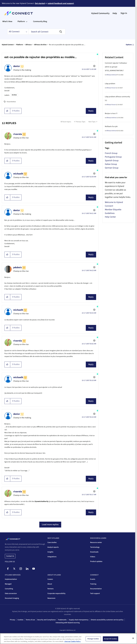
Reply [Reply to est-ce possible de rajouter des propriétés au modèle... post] (91, 111)
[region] (68, 639)
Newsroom (51, 598)
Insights (50, 552)
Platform (20, 45)
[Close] (133, 638)
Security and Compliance (46, 620)
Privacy (13, 620)
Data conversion (11, 593)
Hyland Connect (8, 45)
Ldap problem (110, 84)
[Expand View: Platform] (27, 21)
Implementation (11, 579)
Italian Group (111, 164)
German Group (112, 168)
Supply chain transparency (79, 620)
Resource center (96, 542)
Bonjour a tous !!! (111, 113)
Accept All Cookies (111, 639)
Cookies (20, 620)
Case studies (52, 542)
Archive (14, 95)
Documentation (96, 589)
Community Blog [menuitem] (40, 21)
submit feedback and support (61, 3)
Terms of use (30, 620)
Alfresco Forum (111, 88)
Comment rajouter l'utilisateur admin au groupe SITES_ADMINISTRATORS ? (116, 67)
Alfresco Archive (40, 45)
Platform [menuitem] (21, 21)
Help (115, 13)
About (50, 584)
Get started (40, 3)
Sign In (124, 13)
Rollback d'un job (111, 126)
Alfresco (29, 45)
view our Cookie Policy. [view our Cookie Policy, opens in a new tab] (73, 641)
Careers (50, 579)
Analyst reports (53, 547)
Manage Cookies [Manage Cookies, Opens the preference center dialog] (93, 639)
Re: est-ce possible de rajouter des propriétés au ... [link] (67, 45)
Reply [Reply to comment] (91, 161)
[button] (7, 111)
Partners (50, 589)
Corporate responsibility (56, 593)
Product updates (96, 561)
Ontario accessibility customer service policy (107, 620)
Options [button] (129, 45)
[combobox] (47, 32)
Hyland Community (100, 13)
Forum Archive (11, 102)
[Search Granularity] (18, 32)
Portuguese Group (113, 157)
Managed (8, 584)
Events (93, 579)
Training (93, 584)
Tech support (95, 593)
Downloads (94, 552)
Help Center (110, 217)
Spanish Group (112, 161)
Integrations (52, 557)
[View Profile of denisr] (17, 66)
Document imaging (12, 598)
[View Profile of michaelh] (18, 174)
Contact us (10, 556)
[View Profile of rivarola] (18, 134)
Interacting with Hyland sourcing (68, 623)
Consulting (9, 589)
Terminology (95, 547)
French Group (111, 153)
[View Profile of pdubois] (18, 267)
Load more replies (50, 525)
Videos (93, 557)
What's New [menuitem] (7, 21)
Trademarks (62, 620)
